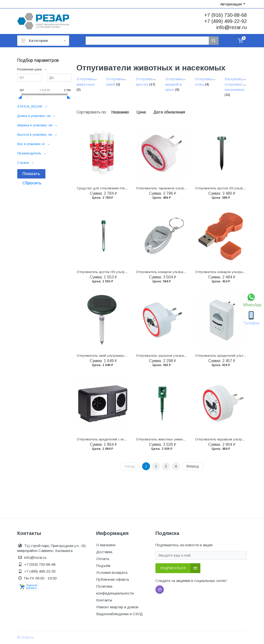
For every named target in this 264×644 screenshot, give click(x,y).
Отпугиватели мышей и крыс (178, 85)
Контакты (104, 600)
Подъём (103, 566)
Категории (44, 40)
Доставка (104, 552)
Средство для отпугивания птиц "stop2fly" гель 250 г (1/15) (122, 188)
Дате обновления (169, 112)
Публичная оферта (113, 579)
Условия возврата (112, 572)
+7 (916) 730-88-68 (226, 15)
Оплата (103, 559)
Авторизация (233, 4)
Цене (142, 112)
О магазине (106, 545)
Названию (121, 112)
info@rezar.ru (232, 27)
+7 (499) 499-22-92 (226, 21)
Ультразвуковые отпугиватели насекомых (239, 85)
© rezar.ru (25, 637)
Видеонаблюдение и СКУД (119, 614)
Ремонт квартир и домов (117, 607)
